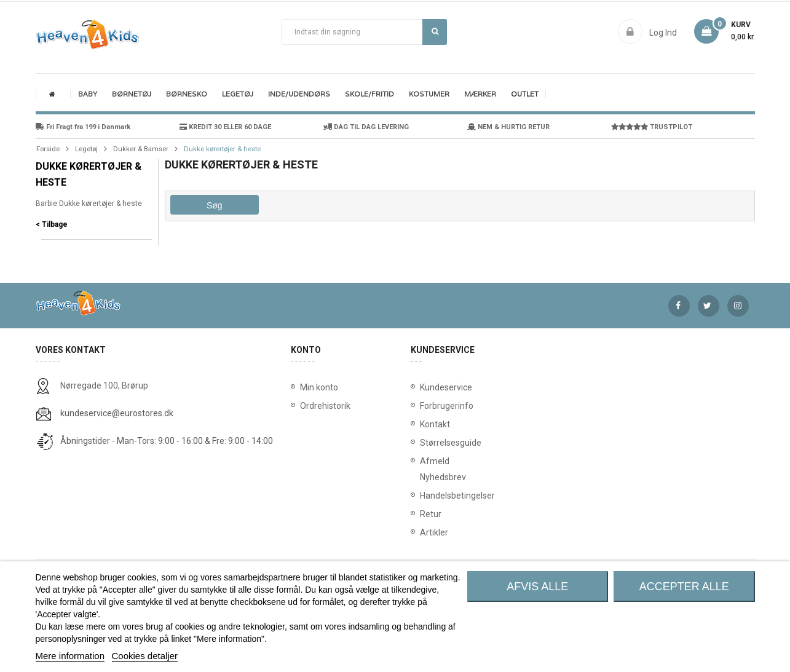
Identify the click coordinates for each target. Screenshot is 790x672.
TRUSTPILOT (652, 127)
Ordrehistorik (321, 406)
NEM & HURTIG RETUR (508, 127)
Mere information (70, 656)
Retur (422, 514)
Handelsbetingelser (422, 496)
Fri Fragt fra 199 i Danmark (83, 127)
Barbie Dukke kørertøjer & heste (89, 204)
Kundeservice (422, 387)
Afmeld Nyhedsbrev (422, 469)
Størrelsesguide (422, 443)
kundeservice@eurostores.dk (117, 413)
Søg (435, 31)
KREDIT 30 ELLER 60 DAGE (225, 127)
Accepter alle (684, 587)
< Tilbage (52, 224)
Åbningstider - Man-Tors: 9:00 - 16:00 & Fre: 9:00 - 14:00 (167, 441)
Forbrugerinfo (422, 406)
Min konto (319, 387)
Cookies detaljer (145, 656)
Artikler (422, 532)
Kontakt (422, 424)
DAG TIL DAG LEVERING (366, 127)
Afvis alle (537, 587)
